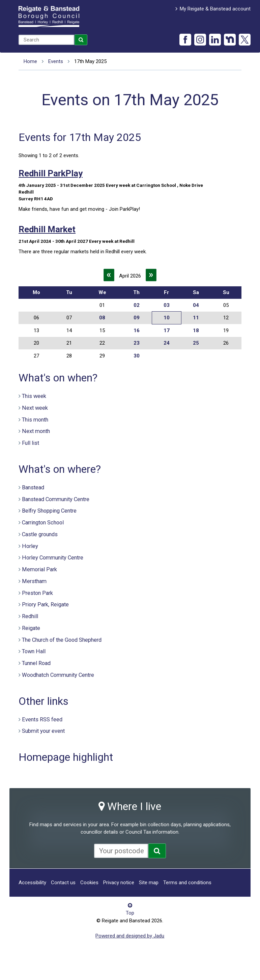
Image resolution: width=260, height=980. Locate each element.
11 (196, 318)
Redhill (30, 616)
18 (196, 330)
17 (167, 330)
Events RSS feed (42, 719)
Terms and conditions (187, 883)
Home (30, 61)
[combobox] (46, 40)
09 (137, 318)
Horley (30, 546)
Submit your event (43, 731)
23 (137, 343)
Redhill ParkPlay (51, 173)
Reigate (31, 628)
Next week (35, 408)
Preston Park (37, 593)
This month (35, 420)
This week (34, 396)
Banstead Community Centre (56, 499)
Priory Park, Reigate (45, 604)
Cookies (89, 883)
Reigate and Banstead (49, 17)
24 (167, 343)
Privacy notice (119, 883)
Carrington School (43, 523)
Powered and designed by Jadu (130, 936)
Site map (149, 883)
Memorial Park (39, 569)
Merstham (34, 581)
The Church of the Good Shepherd (62, 640)
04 (196, 305)
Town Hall (34, 651)
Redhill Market (47, 229)
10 (167, 318)
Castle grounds (40, 534)
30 (137, 356)
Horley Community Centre (53, 558)
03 (167, 305)
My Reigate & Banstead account (215, 9)
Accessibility (32, 883)
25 (196, 343)
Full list (31, 443)
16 (137, 330)
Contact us (63, 883)
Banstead (33, 487)
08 (102, 318)
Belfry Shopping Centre (49, 511)
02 (137, 305)
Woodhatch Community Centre (58, 675)
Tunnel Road (36, 663)
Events (56, 61)
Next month (36, 431)
